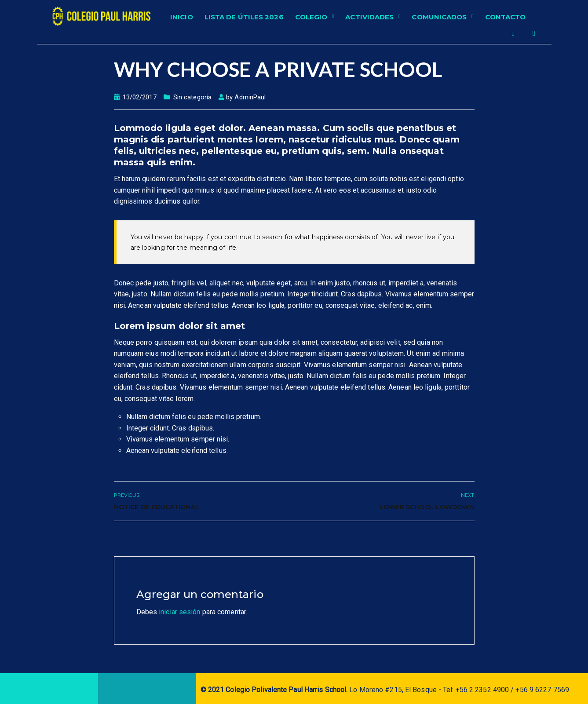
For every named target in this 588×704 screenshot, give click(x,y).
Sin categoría (192, 97)
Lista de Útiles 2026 (244, 17)
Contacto (506, 17)
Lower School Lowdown (427, 507)
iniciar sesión (179, 612)
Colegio (311, 17)
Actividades (369, 17)
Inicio (182, 17)
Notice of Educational (157, 507)
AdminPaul (250, 97)
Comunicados (439, 17)
